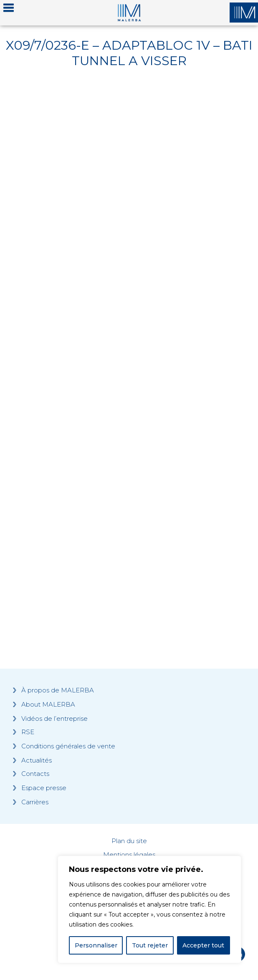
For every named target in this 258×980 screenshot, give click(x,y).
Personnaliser (96, 945)
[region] (149, 909)
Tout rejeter (150, 945)
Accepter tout (203, 945)
